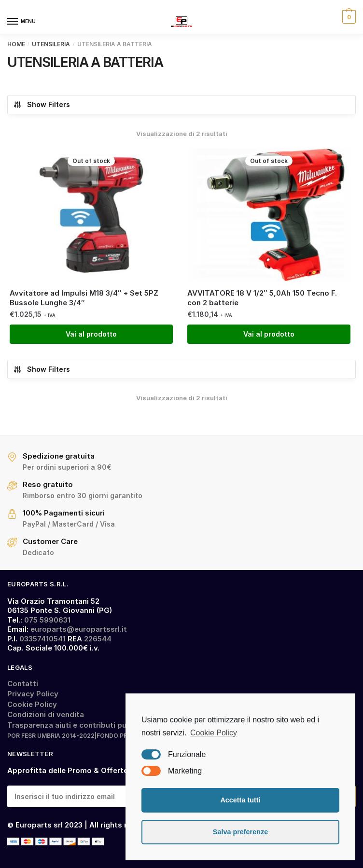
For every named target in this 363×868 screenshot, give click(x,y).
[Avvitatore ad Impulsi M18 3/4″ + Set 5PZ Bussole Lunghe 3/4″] (91, 215)
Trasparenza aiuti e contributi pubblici (77, 725)
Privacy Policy (33, 694)
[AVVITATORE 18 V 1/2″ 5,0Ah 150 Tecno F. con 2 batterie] (269, 215)
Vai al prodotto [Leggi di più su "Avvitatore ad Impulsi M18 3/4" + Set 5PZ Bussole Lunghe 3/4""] (91, 334)
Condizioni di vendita (46, 714)
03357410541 (42, 639)
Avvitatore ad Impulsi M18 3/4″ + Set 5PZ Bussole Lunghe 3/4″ (84, 298)
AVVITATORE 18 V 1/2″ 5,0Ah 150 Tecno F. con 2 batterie (262, 298)
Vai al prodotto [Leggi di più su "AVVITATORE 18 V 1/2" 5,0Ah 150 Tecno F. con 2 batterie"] (269, 334)
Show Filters (42, 105)
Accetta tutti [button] (240, 800)
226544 (98, 639)
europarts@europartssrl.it (79, 629)
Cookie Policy (32, 704)
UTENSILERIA (51, 44)
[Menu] (22, 22)
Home (16, 44)
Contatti (23, 684)
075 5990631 (47, 620)
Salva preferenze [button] (240, 832)
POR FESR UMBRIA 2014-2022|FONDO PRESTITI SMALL (88, 736)
